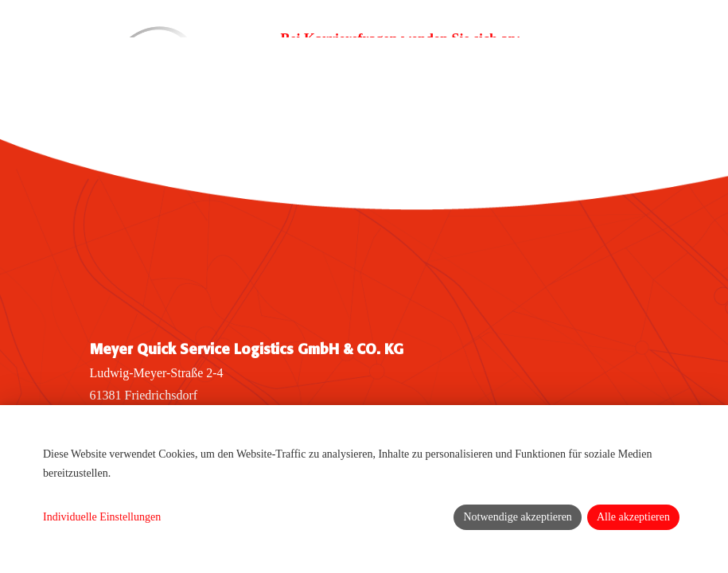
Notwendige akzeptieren (517, 517)
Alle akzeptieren (633, 517)
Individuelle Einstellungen (102, 517)
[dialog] (364, 489)
